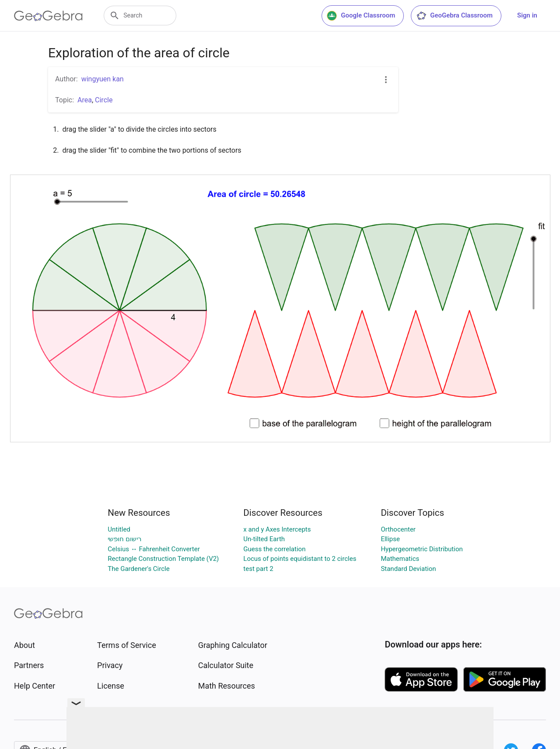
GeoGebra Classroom (454, 16)
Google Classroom (361, 16)
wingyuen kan (103, 79)
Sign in (527, 15)
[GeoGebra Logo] (48, 16)
